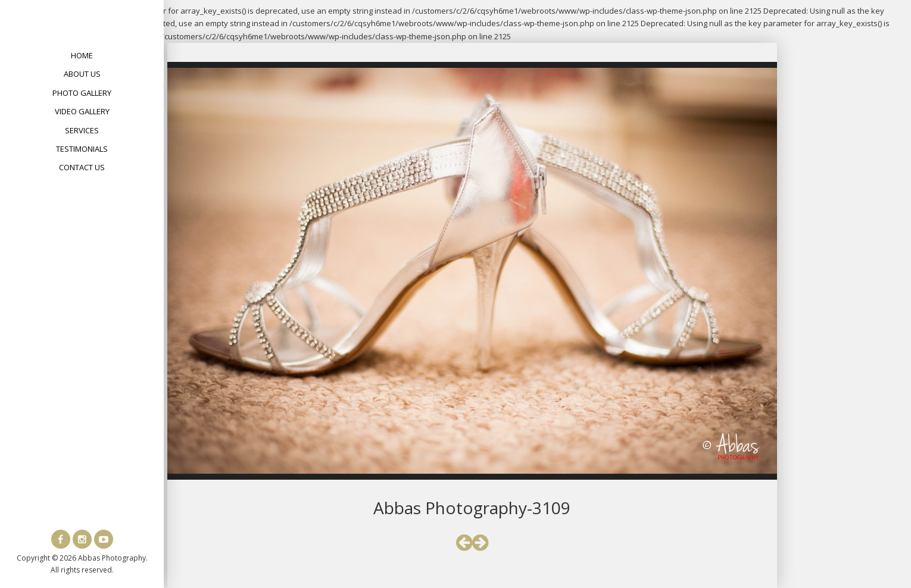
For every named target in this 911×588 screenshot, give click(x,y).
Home (82, 55)
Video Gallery (82, 111)
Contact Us (82, 167)
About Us (82, 74)
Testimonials (82, 149)
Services (82, 130)
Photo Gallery (82, 93)
